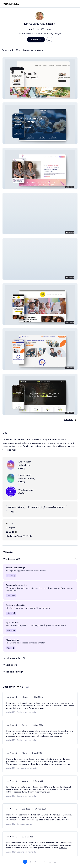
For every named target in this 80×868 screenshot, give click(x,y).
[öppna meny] (75, 4)
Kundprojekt (7, 50)
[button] (40, 78)
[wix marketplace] (11, 4)
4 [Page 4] (40, 862)
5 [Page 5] (45, 862)
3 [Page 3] (35, 862)
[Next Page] (60, 862)
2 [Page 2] (30, 862)
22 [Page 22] (55, 862)
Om (18, 50)
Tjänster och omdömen (34, 50)
